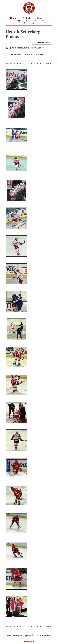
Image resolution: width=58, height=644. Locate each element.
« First (20, 63)
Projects (27, 18)
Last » (48, 63)
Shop (40, 18)
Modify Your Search (42, 43)
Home (13, 18)
